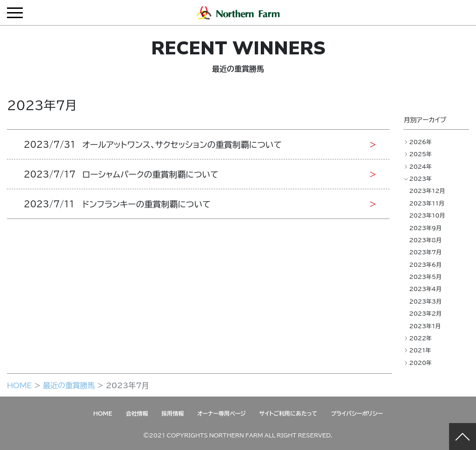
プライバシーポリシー (357, 413)
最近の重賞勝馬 (69, 385)
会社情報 (137, 413)
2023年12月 (427, 191)
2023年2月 (425, 313)
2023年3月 (425, 301)
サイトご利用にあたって (288, 413)
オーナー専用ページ (221, 413)
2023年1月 (425, 326)
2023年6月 (425, 265)
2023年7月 (425, 252)
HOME (20, 385)
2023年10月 (427, 215)
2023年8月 (425, 240)
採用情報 (172, 413)
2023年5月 (425, 277)
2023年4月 (425, 289)
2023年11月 (427, 203)
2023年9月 (425, 228)
